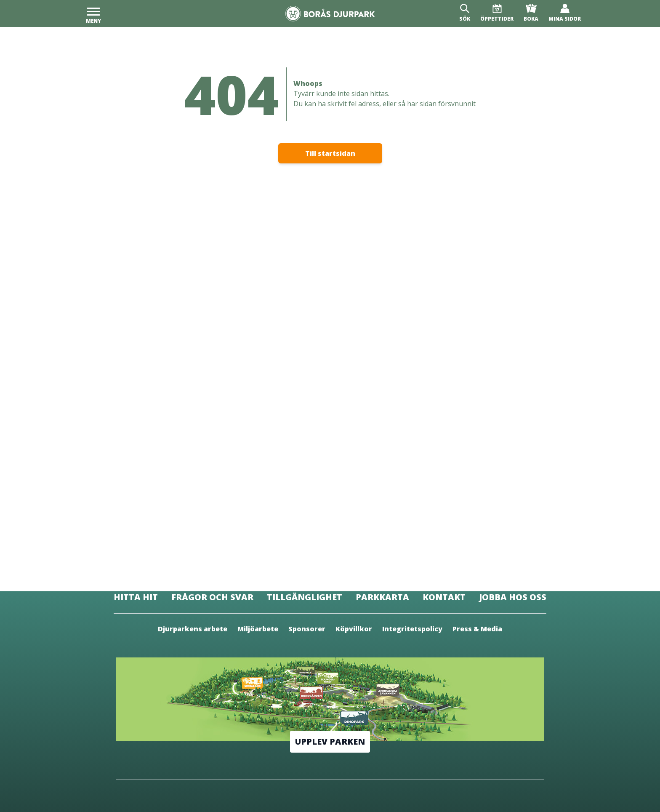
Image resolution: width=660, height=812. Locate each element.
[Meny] (93, 13)
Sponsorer (307, 629)
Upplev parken (330, 741)
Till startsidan (330, 153)
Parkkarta (382, 597)
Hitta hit (136, 597)
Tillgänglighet (305, 597)
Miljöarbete (258, 629)
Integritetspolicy (412, 629)
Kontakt (444, 597)
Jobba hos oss (513, 597)
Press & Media (477, 629)
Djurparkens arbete (193, 629)
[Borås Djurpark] (330, 14)
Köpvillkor (354, 629)
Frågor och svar (212, 597)
